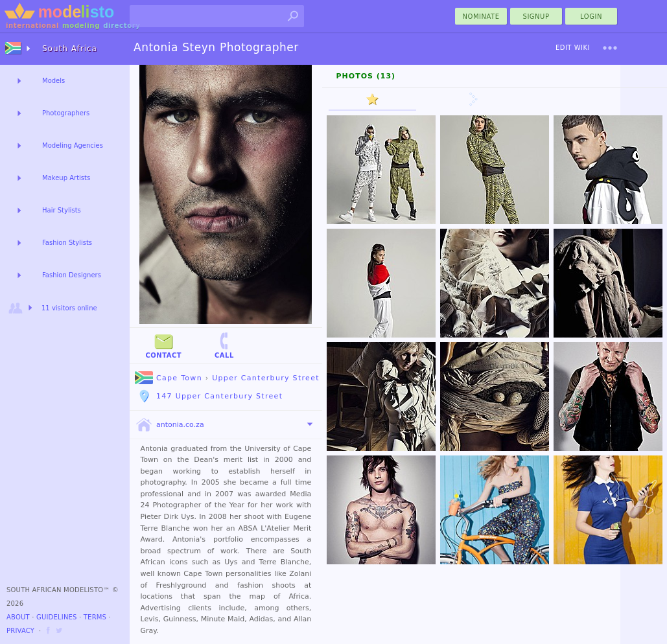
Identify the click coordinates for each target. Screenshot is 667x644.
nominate (481, 17)
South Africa (70, 49)
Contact (163, 345)
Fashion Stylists (67, 243)
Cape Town (169, 378)
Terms (95, 617)
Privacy (20, 631)
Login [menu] (591, 17)
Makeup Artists (66, 178)
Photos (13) (366, 76)
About (18, 617)
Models (53, 81)
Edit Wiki (573, 48)
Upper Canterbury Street (266, 378)
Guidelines (57, 617)
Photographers (66, 113)
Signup (536, 17)
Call (224, 345)
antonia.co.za (170, 425)
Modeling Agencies (73, 145)
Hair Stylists (62, 210)
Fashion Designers (72, 275)
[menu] (610, 48)
